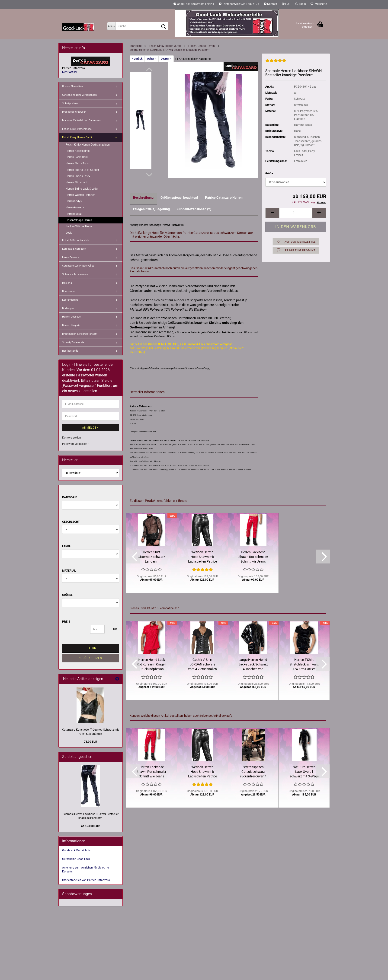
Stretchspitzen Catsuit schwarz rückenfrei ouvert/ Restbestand (253, 772)
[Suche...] (111, 26)
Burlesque (68, 308)
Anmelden (90, 428)
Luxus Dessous (71, 257)
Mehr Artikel (70, 72)
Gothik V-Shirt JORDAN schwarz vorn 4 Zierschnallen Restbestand (202, 665)
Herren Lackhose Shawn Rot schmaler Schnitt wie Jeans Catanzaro (253, 557)
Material (69, 571)
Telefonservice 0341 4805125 (239, 4)
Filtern (91, 648)
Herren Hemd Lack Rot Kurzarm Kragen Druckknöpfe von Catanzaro (152, 665)
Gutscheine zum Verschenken (79, 95)
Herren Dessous (71, 317)
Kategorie (70, 497)
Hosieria (67, 283)
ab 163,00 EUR (90, 826)
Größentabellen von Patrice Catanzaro (86, 880)
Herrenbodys (74, 201)
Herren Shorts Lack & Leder (82, 170)
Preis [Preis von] (66, 622)
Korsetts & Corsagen (74, 249)
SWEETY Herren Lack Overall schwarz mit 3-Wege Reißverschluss (304, 772)
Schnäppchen (70, 103)
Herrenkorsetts (75, 207)
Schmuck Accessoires (75, 274)
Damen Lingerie (71, 325)
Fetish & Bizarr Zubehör (76, 240)
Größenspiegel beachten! (179, 197)
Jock (69, 233)
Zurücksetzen (90, 658)
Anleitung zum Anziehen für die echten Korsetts (86, 870)
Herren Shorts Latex (78, 176)
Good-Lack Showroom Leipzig (194, 4)
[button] (286, 5)
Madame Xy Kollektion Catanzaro (81, 120)
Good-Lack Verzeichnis (76, 850)
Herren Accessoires (78, 151)
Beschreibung (143, 197)
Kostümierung (70, 300)
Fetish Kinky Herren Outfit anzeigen (88, 145)
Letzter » (166, 59)
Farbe (66, 546)
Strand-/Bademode (73, 342)
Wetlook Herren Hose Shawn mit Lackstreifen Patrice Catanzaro (202, 557)
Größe (67, 595)
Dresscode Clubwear (74, 112)
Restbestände (70, 351)
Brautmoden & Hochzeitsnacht (80, 334)
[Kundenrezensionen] (276, 63)
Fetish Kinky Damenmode (77, 129)
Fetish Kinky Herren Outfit (77, 137)
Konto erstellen (72, 438)
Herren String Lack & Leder (82, 189)
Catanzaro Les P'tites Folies (78, 266)
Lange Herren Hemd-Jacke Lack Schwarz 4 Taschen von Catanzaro (253, 665)
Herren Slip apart (76, 182)
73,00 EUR (91, 742)
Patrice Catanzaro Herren (224, 197)
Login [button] (300, 4)
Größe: (269, 173)
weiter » (152, 59)
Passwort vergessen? (75, 444)
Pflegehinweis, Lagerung (151, 209)
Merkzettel (319, 4)
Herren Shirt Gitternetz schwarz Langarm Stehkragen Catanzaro (151, 557)
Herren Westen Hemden (80, 195)
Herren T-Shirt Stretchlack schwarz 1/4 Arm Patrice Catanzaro (304, 665)
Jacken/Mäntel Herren (80, 226)
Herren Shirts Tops (77, 163)
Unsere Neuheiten (72, 86)
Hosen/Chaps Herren (79, 220)
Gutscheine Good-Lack (76, 859)
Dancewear (69, 291)
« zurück (137, 59)
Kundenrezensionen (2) (194, 209)
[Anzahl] (296, 213)
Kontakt (270, 4)
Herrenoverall (74, 214)
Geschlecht (71, 522)
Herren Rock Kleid (77, 157)
